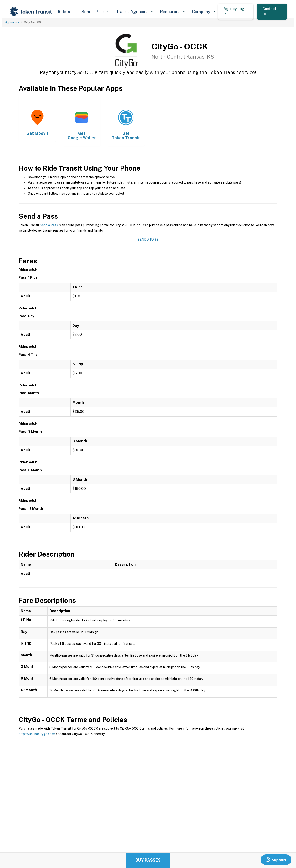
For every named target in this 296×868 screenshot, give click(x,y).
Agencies (12, 22)
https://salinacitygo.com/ (37, 734)
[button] (66, 12)
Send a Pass (49, 225)
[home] (32, 12)
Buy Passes (148, 860)
